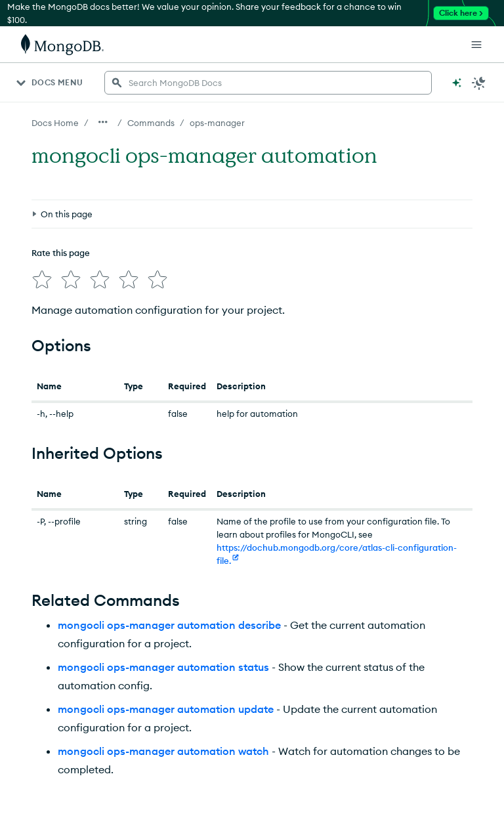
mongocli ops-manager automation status (163, 667)
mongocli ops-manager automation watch (163, 751)
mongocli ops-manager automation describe (169, 625)
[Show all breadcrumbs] (103, 122)
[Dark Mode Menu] (479, 83)
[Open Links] (476, 45)
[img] (42, 280)
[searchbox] (268, 83)
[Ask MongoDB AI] (457, 83)
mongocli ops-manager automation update (166, 709)
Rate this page (61, 253)
